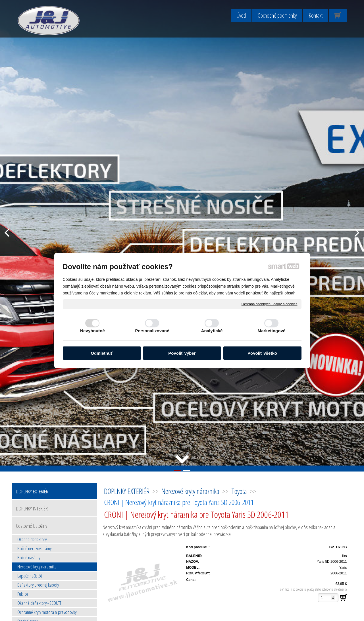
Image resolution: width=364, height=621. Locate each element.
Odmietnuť (102, 353)
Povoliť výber (182, 353)
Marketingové (272, 331)
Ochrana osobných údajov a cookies (270, 304)
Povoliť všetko (262, 353)
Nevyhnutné (92, 331)
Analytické (212, 331)
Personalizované (152, 331)
